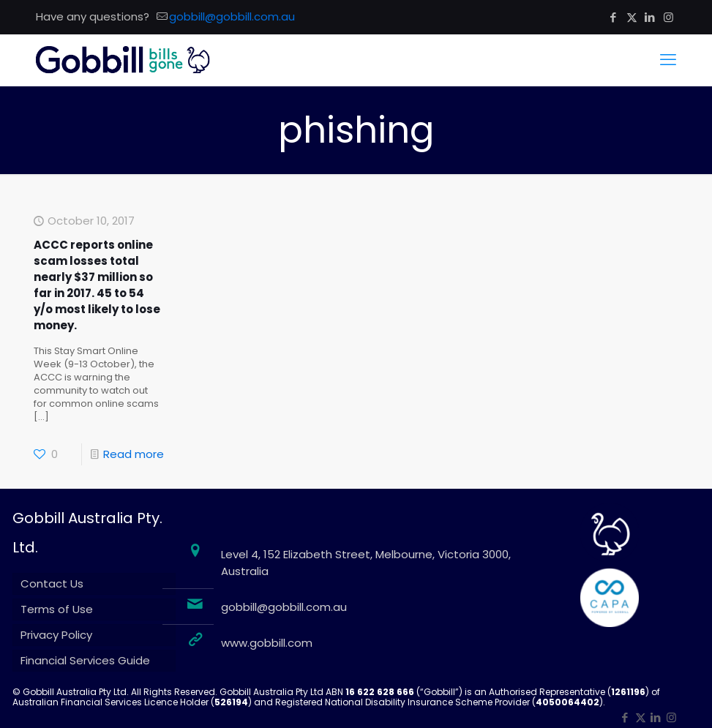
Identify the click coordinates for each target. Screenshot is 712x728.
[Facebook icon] (614, 17)
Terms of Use (57, 609)
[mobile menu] (668, 60)
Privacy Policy (56, 635)
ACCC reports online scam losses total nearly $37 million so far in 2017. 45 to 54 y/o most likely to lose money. (97, 285)
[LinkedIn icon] (650, 17)
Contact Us (52, 583)
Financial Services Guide (85, 660)
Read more (134, 454)
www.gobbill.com (267, 643)
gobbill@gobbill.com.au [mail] (232, 16)
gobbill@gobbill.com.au (284, 607)
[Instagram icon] (668, 17)
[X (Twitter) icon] (632, 17)
